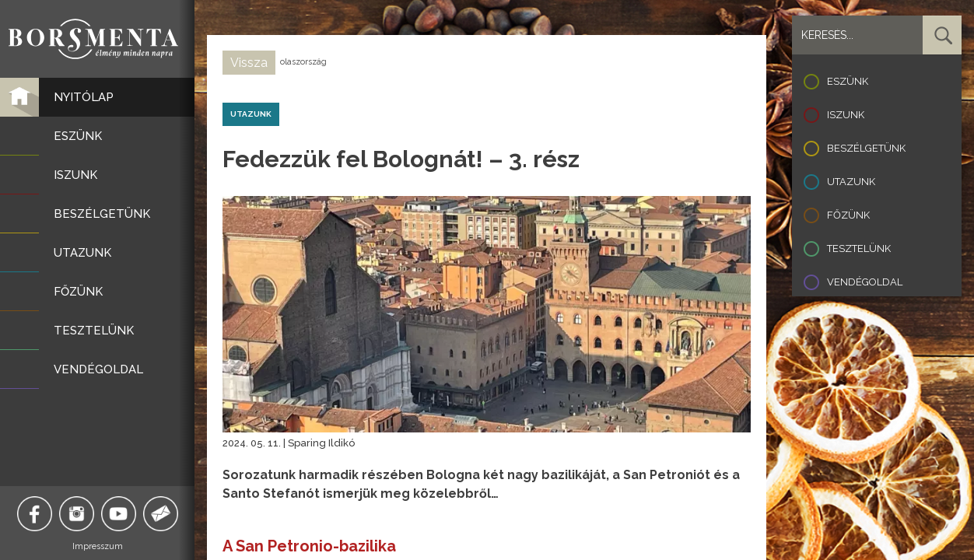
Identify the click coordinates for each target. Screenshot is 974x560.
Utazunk (851, 182)
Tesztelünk (859, 248)
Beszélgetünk (866, 148)
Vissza (249, 63)
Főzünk (848, 215)
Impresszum (98, 546)
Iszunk (846, 115)
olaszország (303, 62)
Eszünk (848, 81)
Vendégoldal (865, 282)
